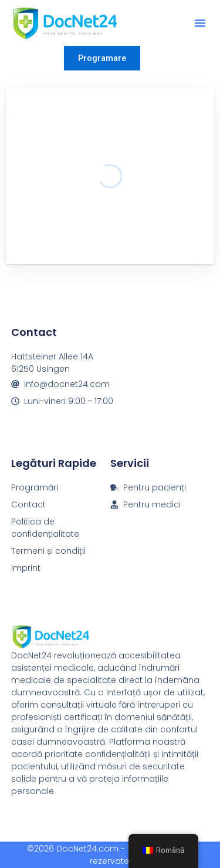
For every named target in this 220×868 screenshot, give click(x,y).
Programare (102, 58)
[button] (200, 23)
